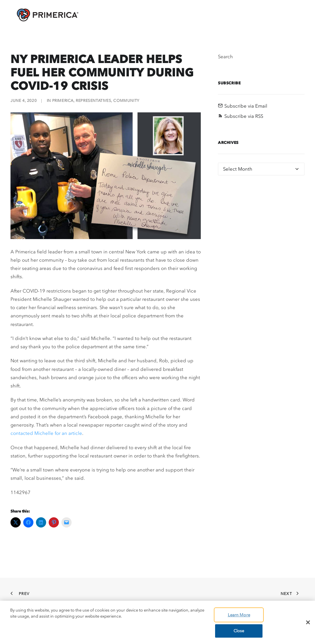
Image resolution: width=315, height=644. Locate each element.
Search (225, 57)
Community (126, 101)
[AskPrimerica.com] (41, 15)
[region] (157, 622)
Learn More (239, 615)
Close (239, 631)
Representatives (93, 101)
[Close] (308, 622)
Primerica (63, 101)
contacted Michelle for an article (46, 433)
